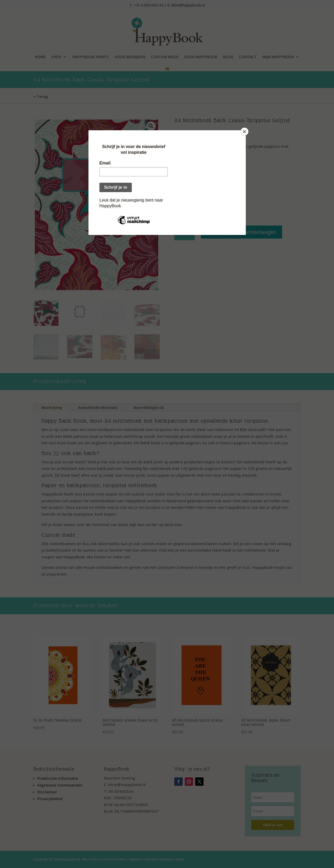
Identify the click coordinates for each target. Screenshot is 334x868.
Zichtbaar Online (171, 859)
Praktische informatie (58, 778)
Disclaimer (47, 792)
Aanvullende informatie (98, 408)
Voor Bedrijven (130, 57)
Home (40, 57)
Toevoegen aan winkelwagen (241, 232)
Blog (228, 57)
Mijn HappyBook (278, 57)
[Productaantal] (184, 232)
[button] (151, 126)
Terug (42, 96)
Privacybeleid (50, 799)
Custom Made (165, 57)
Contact (248, 57)
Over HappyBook (201, 57)
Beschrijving (52, 408)
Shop (56, 57)
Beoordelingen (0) (149, 408)
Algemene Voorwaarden (60, 785)
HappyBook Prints (91, 57)
